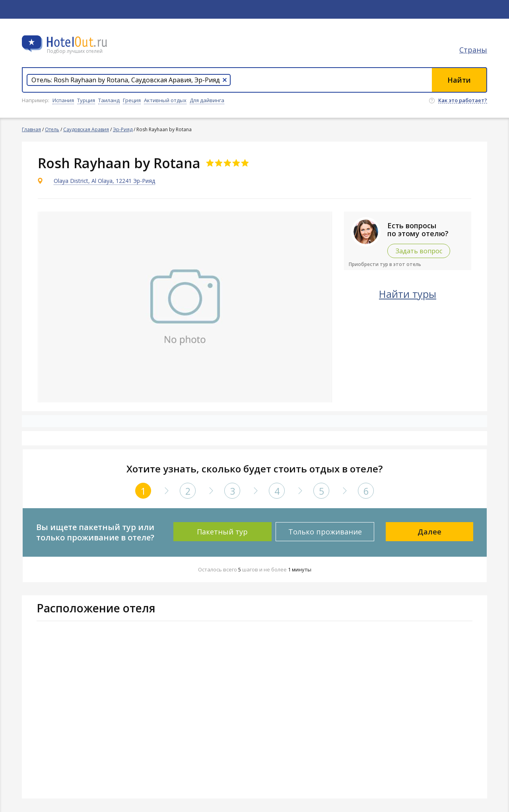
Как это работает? (463, 101)
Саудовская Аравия (86, 129)
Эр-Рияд (123, 129)
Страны (473, 50)
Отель (52, 129)
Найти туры (408, 294)
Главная (31, 129)
